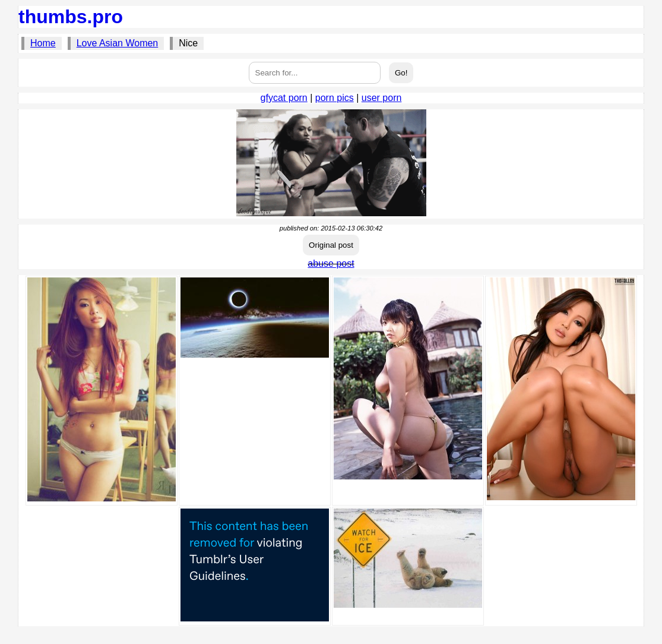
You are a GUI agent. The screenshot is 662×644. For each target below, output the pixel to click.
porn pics (335, 98)
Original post (331, 245)
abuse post (331, 263)
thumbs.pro (71, 17)
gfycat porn (284, 98)
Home (43, 43)
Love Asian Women (118, 43)
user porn (382, 98)
